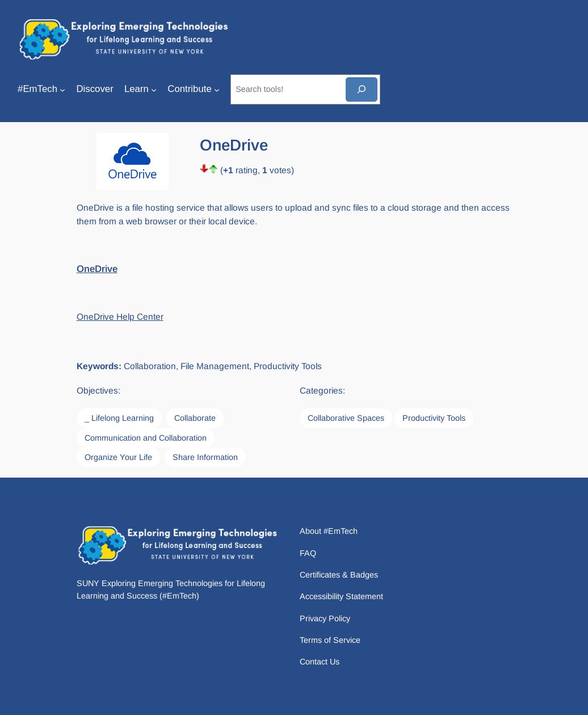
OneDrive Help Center (120, 317)
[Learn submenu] (154, 89)
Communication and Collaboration (146, 438)
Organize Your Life (118, 457)
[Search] (362, 89)
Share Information (205, 457)
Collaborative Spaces (346, 418)
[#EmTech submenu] (62, 89)
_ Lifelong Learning (119, 418)
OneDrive (97, 269)
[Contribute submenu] (217, 89)
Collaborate (195, 418)
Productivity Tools (434, 418)
